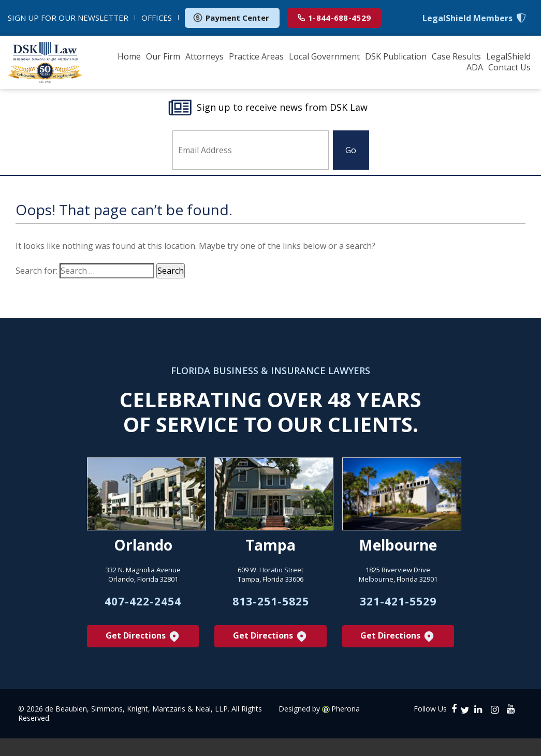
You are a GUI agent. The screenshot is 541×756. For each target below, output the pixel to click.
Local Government (324, 56)
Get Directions (143, 650)
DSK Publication (396, 56)
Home (129, 56)
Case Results (456, 56)
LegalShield (508, 56)
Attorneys (204, 56)
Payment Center (231, 18)
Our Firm (163, 56)
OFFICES (157, 18)
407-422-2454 (143, 613)
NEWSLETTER (68, 18)
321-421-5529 (398, 613)
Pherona (346, 723)
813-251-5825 (271, 613)
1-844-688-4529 (334, 18)
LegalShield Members (467, 18)
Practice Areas (256, 56)
